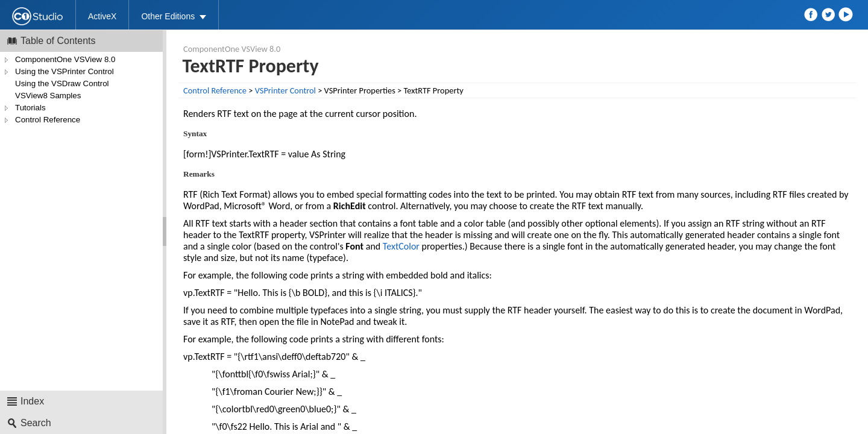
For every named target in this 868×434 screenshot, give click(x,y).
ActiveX (102, 16)
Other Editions (168, 16)
